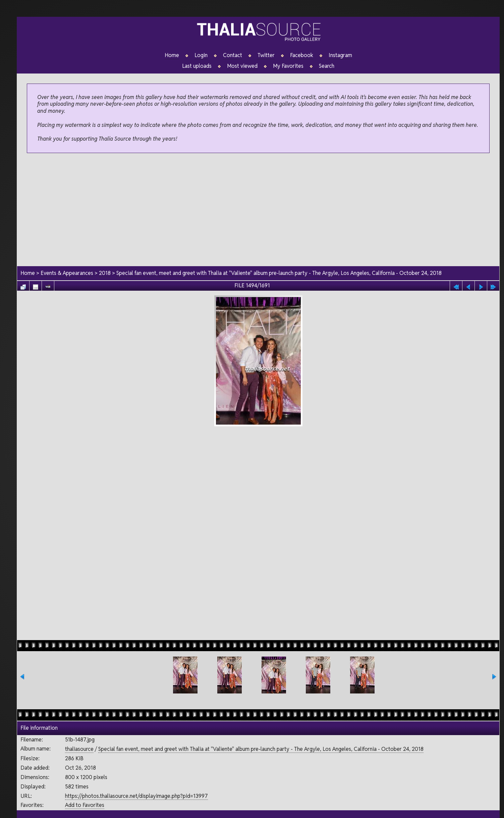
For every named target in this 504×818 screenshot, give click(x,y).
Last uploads (197, 66)
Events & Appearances (67, 273)
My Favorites (288, 66)
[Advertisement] (258, 210)
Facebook (302, 55)
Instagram (340, 55)
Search (327, 66)
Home (172, 55)
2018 (105, 273)
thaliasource (79, 749)
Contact (233, 55)
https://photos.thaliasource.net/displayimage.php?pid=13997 (136, 796)
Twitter (266, 55)
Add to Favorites (85, 805)
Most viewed (242, 66)
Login (201, 55)
